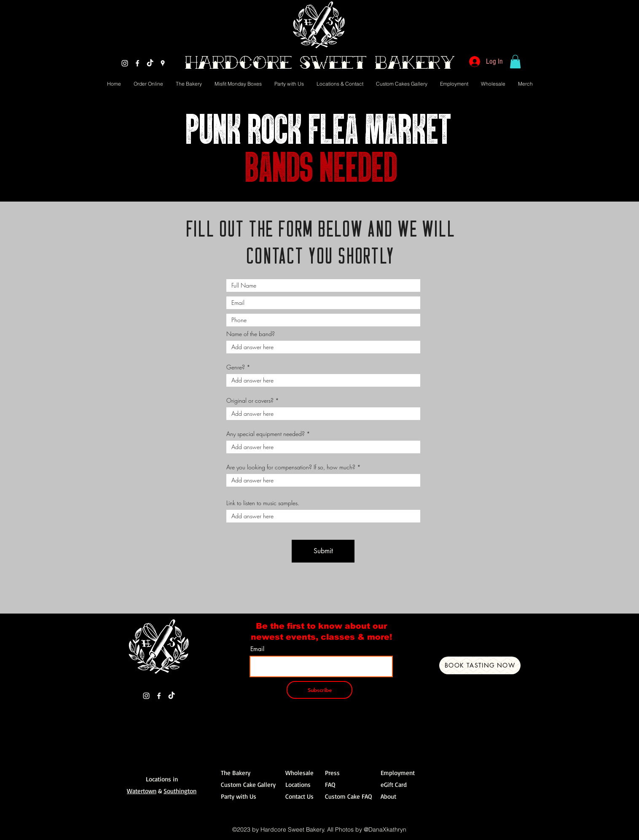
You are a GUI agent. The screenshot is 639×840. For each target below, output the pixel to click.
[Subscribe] (319, 690)
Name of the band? (251, 334)
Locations (298, 785)
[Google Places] (163, 63)
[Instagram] (125, 63)
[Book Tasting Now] (480, 665)
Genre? (236, 367)
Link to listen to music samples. (263, 503)
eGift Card (394, 785)
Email (257, 649)
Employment (398, 773)
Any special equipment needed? (266, 434)
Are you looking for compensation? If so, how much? (291, 467)
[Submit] (323, 551)
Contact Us (299, 796)
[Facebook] (137, 63)
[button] (515, 62)
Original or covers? (250, 401)
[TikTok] (150, 63)
